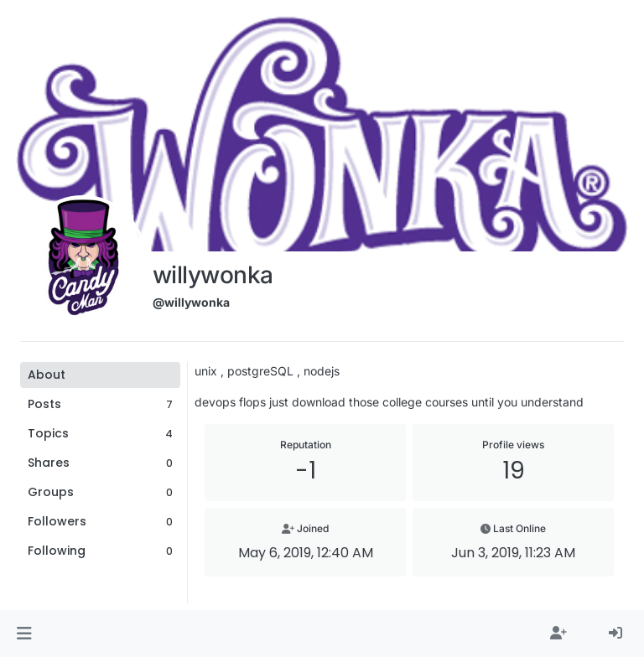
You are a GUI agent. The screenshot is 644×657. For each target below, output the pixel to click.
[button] (24, 634)
